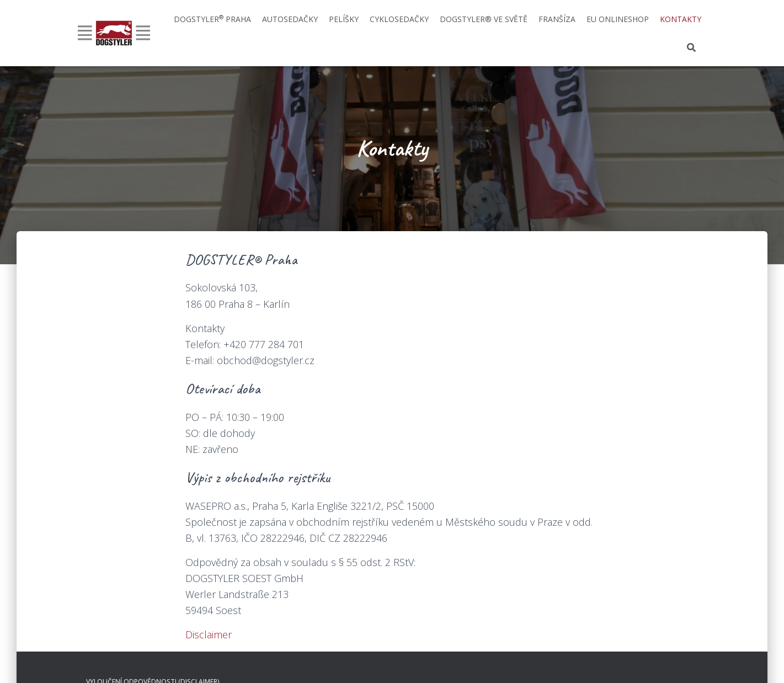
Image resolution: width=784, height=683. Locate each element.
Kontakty (681, 19)
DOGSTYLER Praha (212, 19)
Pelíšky (344, 19)
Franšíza (557, 19)
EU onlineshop (618, 19)
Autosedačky (290, 19)
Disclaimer (209, 634)
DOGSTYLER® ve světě (484, 19)
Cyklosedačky (399, 19)
